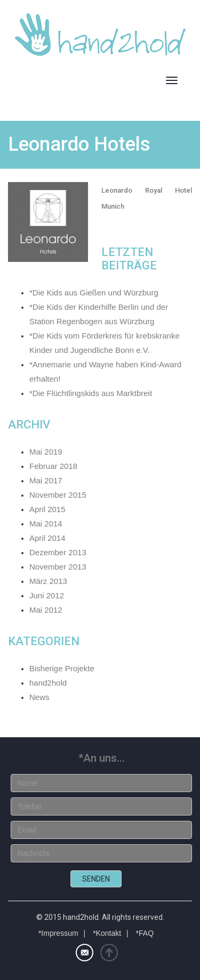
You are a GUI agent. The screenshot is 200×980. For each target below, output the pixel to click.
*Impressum (58, 933)
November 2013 (58, 567)
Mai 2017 (46, 480)
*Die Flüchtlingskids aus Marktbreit (91, 393)
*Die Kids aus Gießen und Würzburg (94, 293)
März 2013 (48, 581)
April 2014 (47, 538)
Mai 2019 (46, 452)
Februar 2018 (53, 466)
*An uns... (102, 758)
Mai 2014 (46, 524)
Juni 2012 (47, 595)
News (39, 697)
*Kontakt (107, 933)
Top (111, 953)
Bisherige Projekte (62, 668)
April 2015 (47, 509)
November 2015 (58, 495)
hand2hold (48, 683)
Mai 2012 (46, 610)
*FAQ (145, 933)
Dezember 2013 (58, 552)
